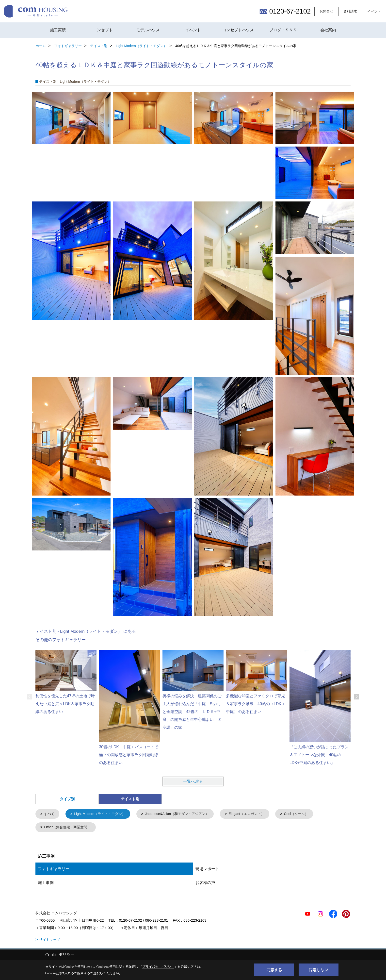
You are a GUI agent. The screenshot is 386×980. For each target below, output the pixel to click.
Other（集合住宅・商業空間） (70, 828)
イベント (374, 11)
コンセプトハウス (238, 30)
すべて (50, 814)
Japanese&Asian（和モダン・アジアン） (184, 814)
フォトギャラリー (54, 870)
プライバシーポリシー (158, 967)
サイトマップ (49, 940)
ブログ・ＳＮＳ (283, 30)
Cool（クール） (310, 814)
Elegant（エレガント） (258, 814)
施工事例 (46, 883)
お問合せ (326, 11)
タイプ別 (67, 799)
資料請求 (350, 11)
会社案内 (328, 30)
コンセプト (103, 30)
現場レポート (207, 870)
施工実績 (58, 30)
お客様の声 (205, 883)
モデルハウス (148, 30)
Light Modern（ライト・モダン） (103, 814)
